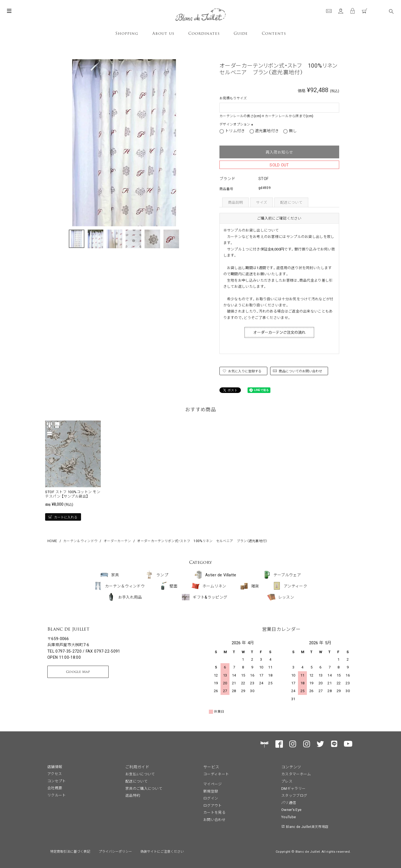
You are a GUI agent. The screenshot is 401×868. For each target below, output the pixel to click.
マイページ (213, 784)
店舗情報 (55, 767)
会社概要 (55, 788)
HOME (52, 541)
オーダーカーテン (117, 541)
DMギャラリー (293, 788)
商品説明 (235, 202)
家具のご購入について (144, 788)
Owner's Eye (291, 809)
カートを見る (214, 812)
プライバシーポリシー (115, 851)
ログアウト (213, 805)
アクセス (55, 774)
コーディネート (216, 774)
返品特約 (133, 795)
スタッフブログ (294, 795)
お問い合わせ (214, 819)
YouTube (288, 817)
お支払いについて (140, 774)
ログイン (211, 798)
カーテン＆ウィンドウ (80, 541)
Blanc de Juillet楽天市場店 (307, 826)
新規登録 (211, 791)
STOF (263, 178)
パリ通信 (289, 802)
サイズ (261, 202)
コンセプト (57, 781)
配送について (291, 202)
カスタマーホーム (296, 774)
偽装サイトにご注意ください (162, 851)
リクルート (57, 795)
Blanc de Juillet (68, 629)
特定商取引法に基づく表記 (70, 851)
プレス (287, 781)
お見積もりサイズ (233, 98)
